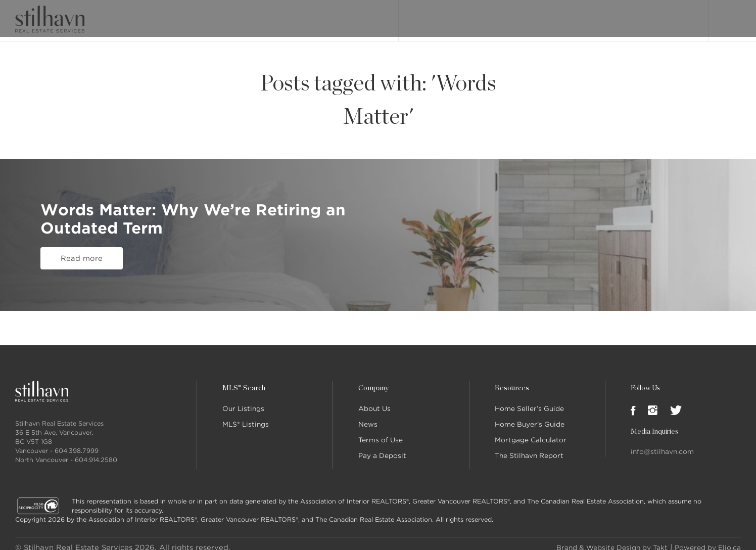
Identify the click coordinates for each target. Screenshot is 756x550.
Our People (566, 16)
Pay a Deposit (382, 448)
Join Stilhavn (663, 16)
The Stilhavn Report (529, 448)
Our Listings (429, 16)
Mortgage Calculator (531, 432)
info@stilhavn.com (662, 444)
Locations (613, 16)
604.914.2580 (96, 452)
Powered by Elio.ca (704, 539)
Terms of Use (381, 432)
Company (373, 380)
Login (730, 16)
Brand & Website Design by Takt (600, 539)
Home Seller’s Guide (529, 401)
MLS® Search (482, 16)
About (525, 16)
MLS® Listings (246, 416)
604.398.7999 (77, 443)
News (368, 416)
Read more (82, 227)
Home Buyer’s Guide (530, 416)
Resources (511, 380)
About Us (374, 401)
